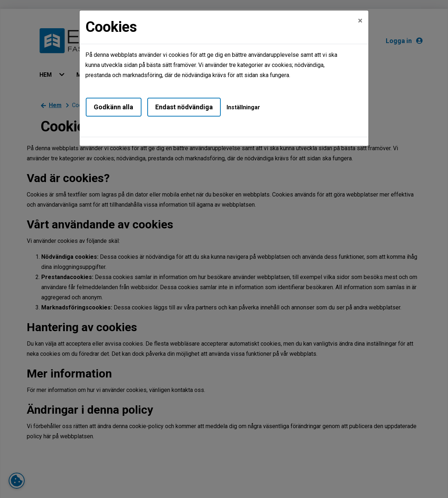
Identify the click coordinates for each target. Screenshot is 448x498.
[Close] (360, 21)
